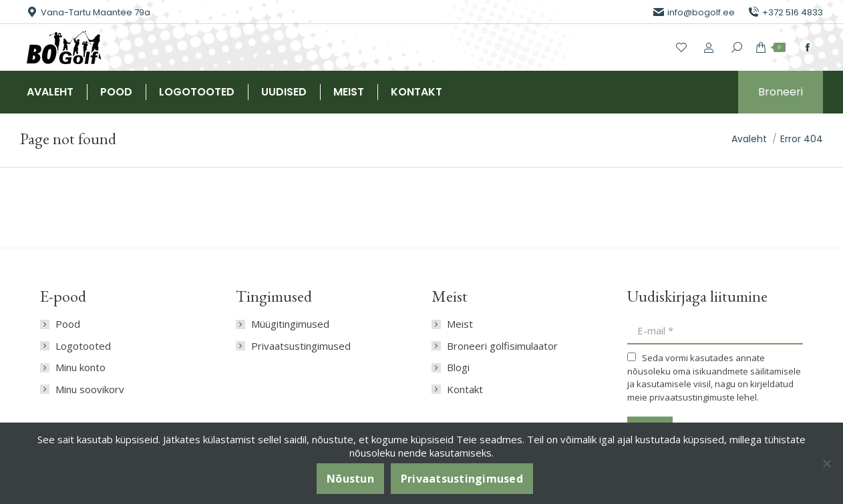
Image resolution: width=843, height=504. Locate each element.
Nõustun (350, 479)
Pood (68, 324)
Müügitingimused (290, 324)
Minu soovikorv (90, 390)
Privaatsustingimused (301, 346)
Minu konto (80, 367)
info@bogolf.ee (694, 12)
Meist (460, 324)
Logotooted (83, 346)
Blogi (458, 367)
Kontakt (465, 390)
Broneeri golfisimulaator (502, 346)
